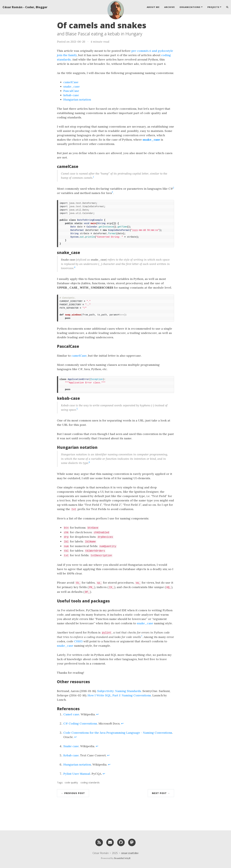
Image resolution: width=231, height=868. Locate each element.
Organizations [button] (190, 7)
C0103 (78, 641)
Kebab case (71, 755)
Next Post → (161, 793)
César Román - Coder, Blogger (25, 7)
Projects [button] (213, 7)
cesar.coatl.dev (130, 853)
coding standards (90, 782)
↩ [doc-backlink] (97, 714)
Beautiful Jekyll (122, 858)
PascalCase (71, 91)
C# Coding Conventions (80, 723)
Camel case (71, 714)
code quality (71, 782)
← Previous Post (73, 793)
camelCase (71, 82)
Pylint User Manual (77, 774)
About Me (153, 7)
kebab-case (71, 95)
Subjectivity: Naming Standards (119, 691)
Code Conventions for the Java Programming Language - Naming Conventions (118, 733)
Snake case (71, 746)
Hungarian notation (77, 99)
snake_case (72, 86)
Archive (169, 7)
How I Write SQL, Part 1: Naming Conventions (119, 695)
